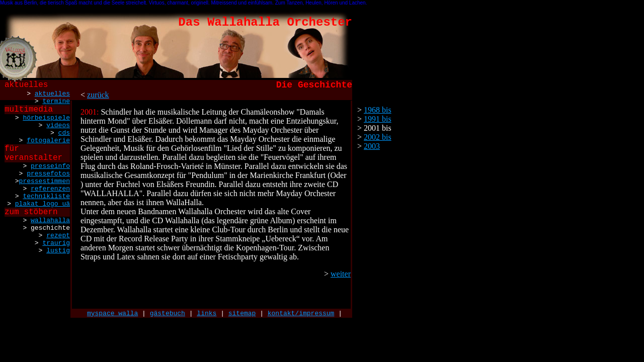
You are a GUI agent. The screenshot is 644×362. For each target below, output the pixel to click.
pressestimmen (45, 181)
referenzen (50, 189)
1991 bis (378, 119)
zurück (98, 95)
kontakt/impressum (301, 313)
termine (56, 101)
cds (64, 133)
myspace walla (112, 313)
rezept (58, 236)
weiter (341, 274)
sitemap (242, 313)
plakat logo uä (43, 204)
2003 (372, 146)
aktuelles (52, 94)
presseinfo (50, 166)
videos (58, 125)
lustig (58, 251)
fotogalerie (48, 141)
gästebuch (168, 313)
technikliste (46, 196)
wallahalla (50, 220)
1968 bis (378, 110)
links (207, 313)
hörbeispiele (46, 118)
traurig (56, 243)
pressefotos (48, 174)
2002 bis (378, 137)
